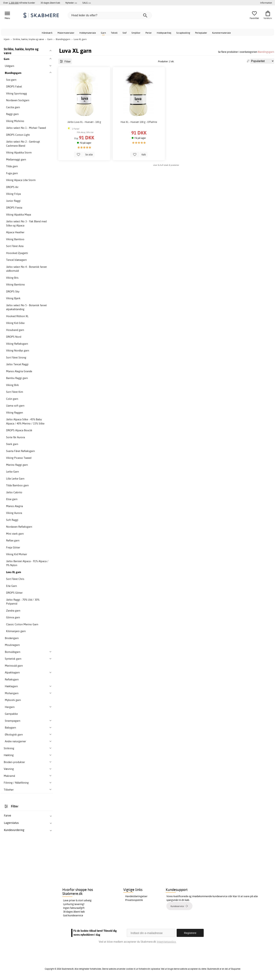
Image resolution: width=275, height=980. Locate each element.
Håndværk (47, 33)
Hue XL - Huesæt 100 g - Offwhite (139, 122)
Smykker (136, 33)
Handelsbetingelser (136, 896)
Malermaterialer (66, 33)
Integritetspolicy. (167, 942)
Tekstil (114, 33)
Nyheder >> (71, 3)
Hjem (7, 39)
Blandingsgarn (266, 52)
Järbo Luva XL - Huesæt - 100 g (84, 122)
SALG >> (87, 3)
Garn (103, 33)
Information (266, 3)
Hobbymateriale (88, 33)
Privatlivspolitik (134, 900)
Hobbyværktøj (164, 33)
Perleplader (201, 33)
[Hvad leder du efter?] (110, 15)
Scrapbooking (183, 33)
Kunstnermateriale (221, 33)
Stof (125, 33)
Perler (149, 33)
